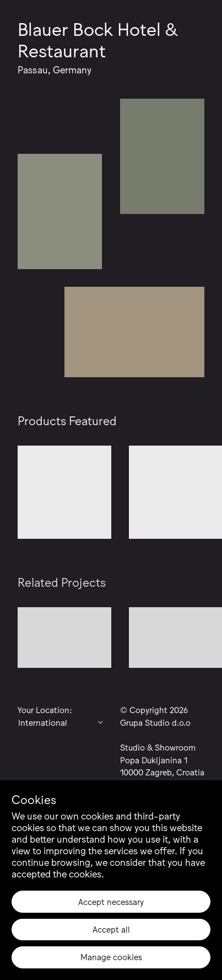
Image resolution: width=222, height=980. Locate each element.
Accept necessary (111, 901)
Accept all (111, 929)
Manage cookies (111, 956)
